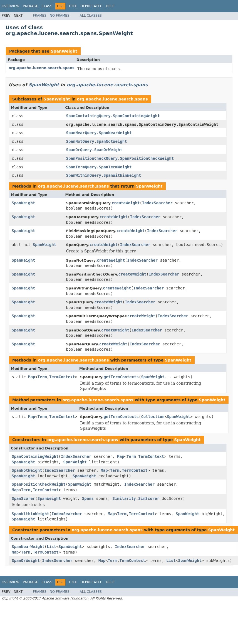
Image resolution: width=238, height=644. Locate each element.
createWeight (126, 203)
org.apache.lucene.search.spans (42, 68)
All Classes (91, 16)
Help (110, 6)
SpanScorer (23, 498)
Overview (11, 6)
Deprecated (91, 6)
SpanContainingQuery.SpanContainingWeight (113, 116)
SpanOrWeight (26, 561)
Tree (73, 6)
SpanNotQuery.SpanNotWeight (97, 141)
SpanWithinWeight (30, 514)
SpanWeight (64, 51)
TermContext (62, 377)
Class (47, 6)
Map (32, 377)
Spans (88, 498)
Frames (40, 16)
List (51, 547)
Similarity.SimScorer (136, 498)
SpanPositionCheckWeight (39, 484)
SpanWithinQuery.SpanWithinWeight (104, 175)
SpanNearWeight (28, 547)
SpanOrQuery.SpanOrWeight (94, 150)
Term (42, 377)
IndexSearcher (157, 203)
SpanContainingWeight (35, 456)
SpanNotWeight (27, 470)
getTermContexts (121, 377)
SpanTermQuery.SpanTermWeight (99, 167)
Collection (153, 417)
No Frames (60, 16)
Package (30, 6)
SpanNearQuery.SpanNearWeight (99, 133)
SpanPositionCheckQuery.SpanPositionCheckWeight (120, 158)
